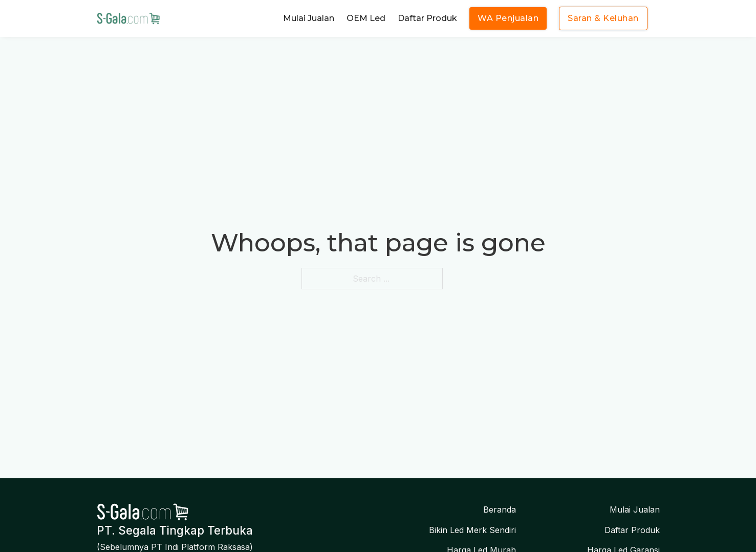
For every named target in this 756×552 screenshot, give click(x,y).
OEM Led (366, 18)
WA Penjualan (508, 18)
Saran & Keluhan (603, 18)
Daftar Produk (427, 18)
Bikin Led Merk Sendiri (472, 530)
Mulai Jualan (309, 18)
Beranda (500, 509)
